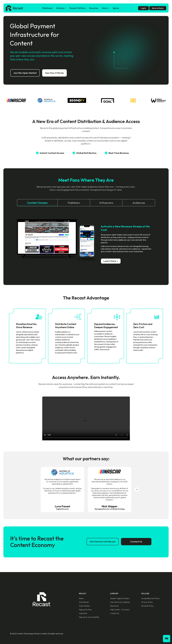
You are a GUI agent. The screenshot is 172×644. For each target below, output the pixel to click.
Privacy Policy (147, 602)
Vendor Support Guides (120, 598)
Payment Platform (77, 8)
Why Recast (47, 8)
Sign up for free (85, 610)
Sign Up (116, 8)
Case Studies (84, 606)
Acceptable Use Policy (150, 598)
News (81, 598)
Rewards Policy (148, 606)
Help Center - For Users (120, 610)
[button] (61, 8)
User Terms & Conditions (120, 602)
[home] (14, 8)
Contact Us (115, 613)
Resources (94, 8)
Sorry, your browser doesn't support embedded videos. (86, 418)
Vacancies (83, 613)
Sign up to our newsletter (89, 617)
